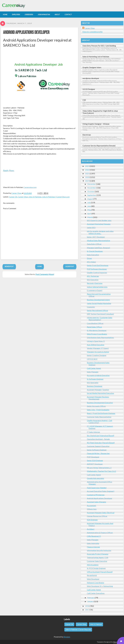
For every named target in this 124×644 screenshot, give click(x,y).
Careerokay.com (30, 187)
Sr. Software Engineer (95, 379)
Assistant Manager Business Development (98, 398)
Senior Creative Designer (97, 355)
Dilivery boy (92, 509)
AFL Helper (91, 262)
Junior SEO (91, 227)
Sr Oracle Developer (95, 251)
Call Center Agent (94, 368)
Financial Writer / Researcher (98, 453)
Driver (89, 258)
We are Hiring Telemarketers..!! (99, 468)
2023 (87, 166)
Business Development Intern (98, 300)
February (91, 598)
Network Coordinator (96, 583)
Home (40, 266)
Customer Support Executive (98, 446)
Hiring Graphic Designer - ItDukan (96, 124)
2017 (87, 610)
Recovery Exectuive (95, 283)
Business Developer (95, 386)
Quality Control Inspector (97, 273)
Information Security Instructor (99, 550)
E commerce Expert (95, 290)
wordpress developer (91, 78)
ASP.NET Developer (95, 464)
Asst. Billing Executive (96, 345)
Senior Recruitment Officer (97, 310)
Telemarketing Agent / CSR (98, 557)
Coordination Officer (95, 323)
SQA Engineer (92, 520)
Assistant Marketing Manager (99, 224)
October (91, 191)
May (89, 210)
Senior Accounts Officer (96, 406)
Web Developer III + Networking (100, 586)
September (92, 195)
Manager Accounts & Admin (98, 352)
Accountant (91, 505)
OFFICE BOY (92, 359)
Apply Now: (9, 170)
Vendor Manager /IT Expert (98, 348)
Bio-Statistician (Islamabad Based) (101, 435)
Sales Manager (93, 372)
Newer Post (9, 266)
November (92, 188)
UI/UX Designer (89, 89)
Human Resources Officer (97, 516)
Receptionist (92, 575)
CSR (84, 100)
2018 (87, 606)
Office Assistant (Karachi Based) (100, 572)
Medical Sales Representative (98, 240)
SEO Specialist (93, 383)
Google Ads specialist (95, 478)
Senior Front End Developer (98, 265)
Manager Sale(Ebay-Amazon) (98, 248)
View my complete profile (92, 32)
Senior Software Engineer (97, 450)
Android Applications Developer (26, 32)
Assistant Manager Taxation (98, 390)
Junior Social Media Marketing (99, 303)
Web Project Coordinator (97, 334)
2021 (87, 174)
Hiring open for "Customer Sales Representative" (100, 319)
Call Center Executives (96, 593)
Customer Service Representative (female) (99, 146)
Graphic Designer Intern (92, 67)
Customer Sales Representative (99, 417)
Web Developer (93, 579)
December (92, 184)
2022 (87, 170)
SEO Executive (93, 280)
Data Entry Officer (94, 244)
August (90, 199)
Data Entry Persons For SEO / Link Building (99, 46)
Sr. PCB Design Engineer (96, 568)
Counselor (91, 307)
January (90, 601)
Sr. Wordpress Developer (97, 330)
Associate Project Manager (98, 554)
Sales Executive (93, 255)
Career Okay (23, 197)
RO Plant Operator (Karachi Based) (101, 443)
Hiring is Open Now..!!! (96, 341)
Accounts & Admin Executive (98, 375)
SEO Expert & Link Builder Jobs (99, 220)
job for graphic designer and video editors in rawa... (100, 232)
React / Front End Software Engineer (101, 413)
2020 (87, 177)
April (89, 214)
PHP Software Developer (97, 269)
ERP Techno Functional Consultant (100, 314)
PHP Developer (93, 457)
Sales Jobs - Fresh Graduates (98, 410)
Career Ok (13, 197)
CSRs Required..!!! (94, 536)
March (90, 217)
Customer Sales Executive (97, 561)
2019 (87, 181)
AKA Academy (93, 565)
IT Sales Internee (93, 432)
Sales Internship (93, 543)
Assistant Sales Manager (97, 502)
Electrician (87, 135)
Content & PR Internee (96, 495)
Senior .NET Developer (96, 237)
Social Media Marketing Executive (100, 393)
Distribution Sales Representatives (100, 337)
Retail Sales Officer (94, 327)
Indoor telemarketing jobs (97, 287)
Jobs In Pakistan (35, 197)
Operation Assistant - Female (98, 439)
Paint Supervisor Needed (97, 488)
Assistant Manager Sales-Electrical (101, 513)
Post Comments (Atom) (45, 274)
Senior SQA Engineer (95, 460)
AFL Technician (93, 276)
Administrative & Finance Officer (100, 533)
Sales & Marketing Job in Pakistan (96, 57)
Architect (91, 529)
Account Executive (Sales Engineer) (101, 491)
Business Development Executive (100, 403)
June (89, 206)
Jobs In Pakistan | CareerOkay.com (56, 197)
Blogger (67, 637)
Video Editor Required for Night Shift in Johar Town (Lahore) (100, 112)
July (89, 202)
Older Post (70, 266)
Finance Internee (93, 547)
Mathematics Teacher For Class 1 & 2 (101, 471)
